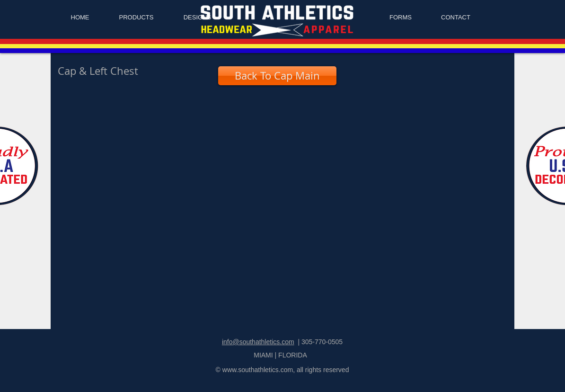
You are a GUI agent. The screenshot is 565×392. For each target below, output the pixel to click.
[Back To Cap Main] (277, 76)
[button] (106, 140)
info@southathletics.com (258, 342)
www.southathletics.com (258, 370)
